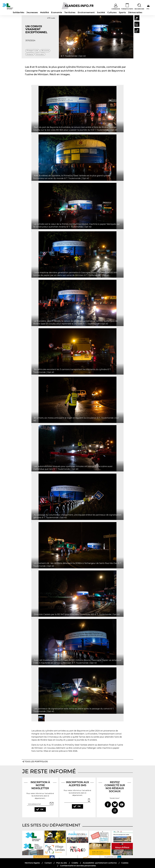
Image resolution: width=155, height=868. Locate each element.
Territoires (70, 12)
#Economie (45, 51)
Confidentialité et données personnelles (78, 863)
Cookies (125, 860)
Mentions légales (33, 860)
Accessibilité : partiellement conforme (100, 860)
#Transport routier (32, 51)
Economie (57, 12)
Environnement (86, 12)
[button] (137, 18)
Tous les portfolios (36, 759)
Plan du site (62, 860)
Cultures (112, 12)
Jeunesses (32, 12)
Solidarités (19, 12)
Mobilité (45, 12)
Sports (122, 12)
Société (101, 12)
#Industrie (30, 54)
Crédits (75, 860)
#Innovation (40, 54)
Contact (48, 860)
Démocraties (135, 12)
